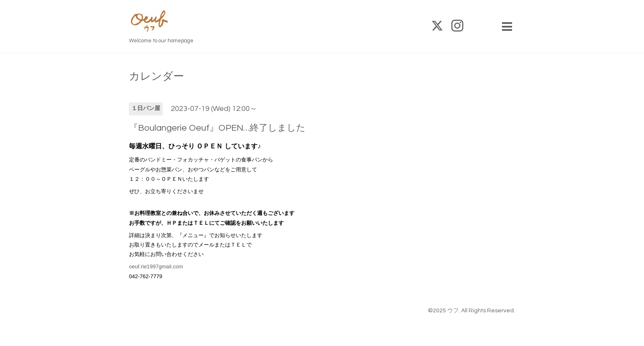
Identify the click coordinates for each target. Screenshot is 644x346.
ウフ (453, 311)
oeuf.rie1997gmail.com (156, 266)
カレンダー (156, 76)
